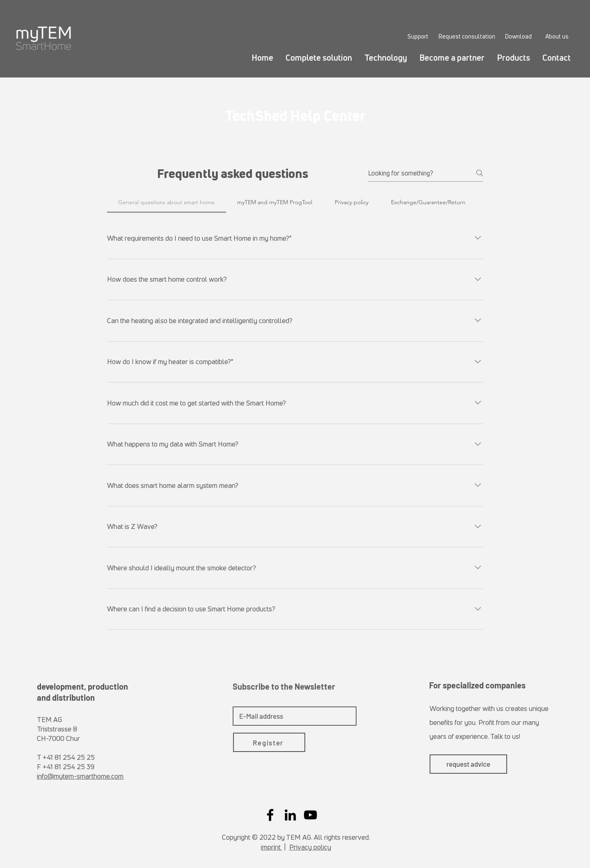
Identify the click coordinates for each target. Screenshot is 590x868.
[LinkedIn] (290, 815)
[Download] (518, 36)
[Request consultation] (467, 36)
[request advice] (468, 764)
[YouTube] (310, 815)
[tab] (167, 202)
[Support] (418, 36)
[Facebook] (270, 815)
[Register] (269, 742)
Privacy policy (310, 847)
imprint (272, 847)
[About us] (557, 36)
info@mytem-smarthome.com (80, 776)
